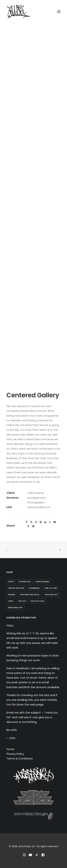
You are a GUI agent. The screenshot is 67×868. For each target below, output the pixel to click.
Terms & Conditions (20, 758)
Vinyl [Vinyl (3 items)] (11, 601)
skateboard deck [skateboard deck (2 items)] (30, 595)
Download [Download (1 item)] (25, 582)
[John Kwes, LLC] (18, 12)
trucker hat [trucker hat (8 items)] (51, 595)
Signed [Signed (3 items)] (12, 595)
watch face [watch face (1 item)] (38, 601)
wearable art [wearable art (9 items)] (15, 607)
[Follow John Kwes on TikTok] (37, 855)
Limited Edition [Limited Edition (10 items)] (16, 588)
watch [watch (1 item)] (22, 601)
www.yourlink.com (39, 507)
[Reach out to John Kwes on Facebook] (43, 855)
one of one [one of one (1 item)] (51, 588)
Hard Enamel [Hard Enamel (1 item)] (43, 582)
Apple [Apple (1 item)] (11, 582)
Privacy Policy (15, 754)
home (10, 749)
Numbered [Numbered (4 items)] (34, 588)
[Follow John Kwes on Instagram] (24, 855)
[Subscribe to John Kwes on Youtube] (30, 855)
